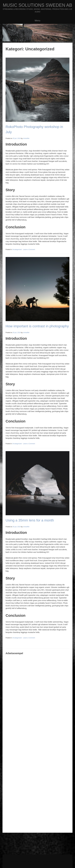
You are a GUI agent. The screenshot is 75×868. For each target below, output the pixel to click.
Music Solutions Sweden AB (37, 5)
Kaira (36, 858)
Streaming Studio (27, 861)
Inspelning (38, 861)
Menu (37, 21)
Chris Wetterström (34, 865)
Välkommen (15, 861)
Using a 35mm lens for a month (30, 520)
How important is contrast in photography (37, 326)
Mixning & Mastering (50, 861)
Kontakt (45, 865)
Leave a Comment (29, 250)
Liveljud (62, 861)
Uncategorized (17, 250)
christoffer (26, 138)
